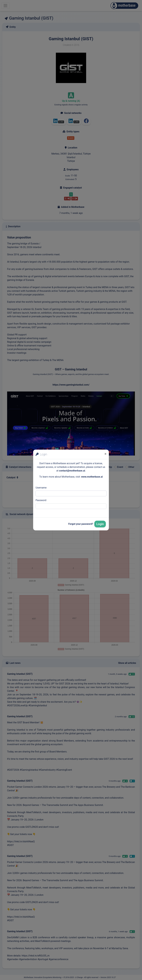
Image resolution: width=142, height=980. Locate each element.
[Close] (105, 454)
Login (100, 524)
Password (41, 500)
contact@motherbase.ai (72, 471)
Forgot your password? (81, 524)
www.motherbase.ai (92, 477)
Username (41, 488)
